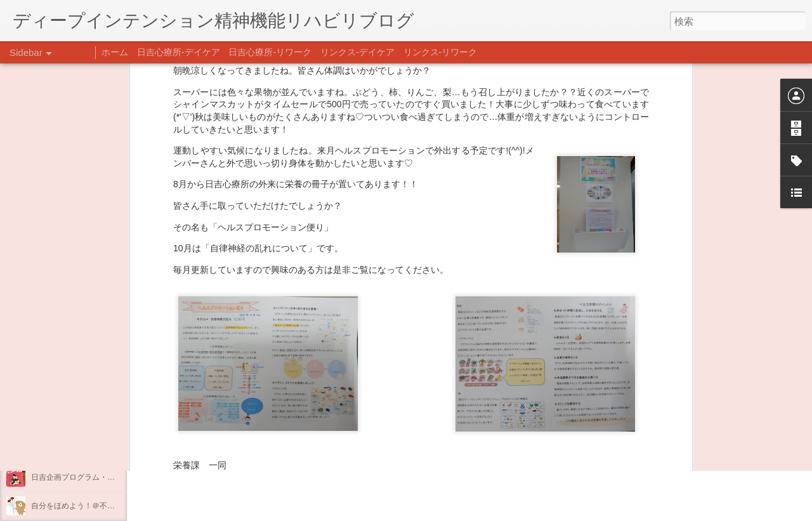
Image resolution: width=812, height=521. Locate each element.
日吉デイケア (433, 459)
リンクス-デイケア (357, 52)
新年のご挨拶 (54, 392)
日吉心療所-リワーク (270, 52)
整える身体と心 (58, 363)
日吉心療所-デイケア (179, 52)
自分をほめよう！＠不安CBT (81, 506)
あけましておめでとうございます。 (92, 420)
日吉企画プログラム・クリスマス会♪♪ (96, 477)
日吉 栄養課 (481, 361)
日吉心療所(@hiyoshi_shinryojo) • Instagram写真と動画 (291, 379)
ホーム (115, 52)
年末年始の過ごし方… (69, 449)
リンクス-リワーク (441, 52)
